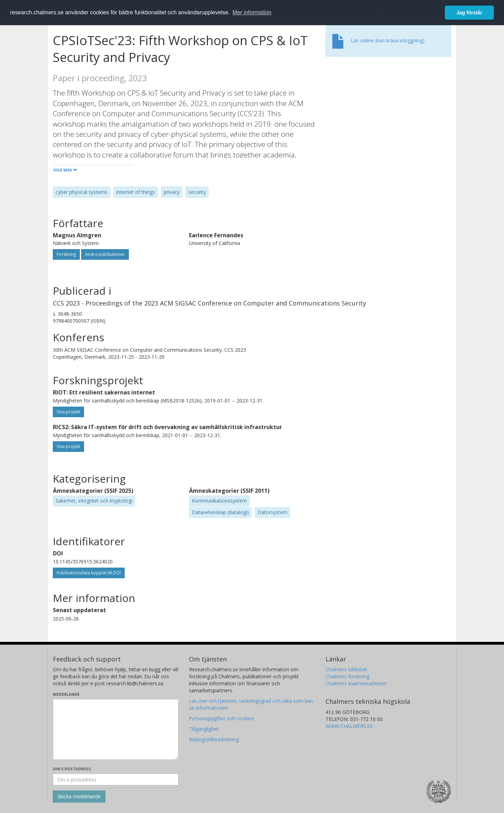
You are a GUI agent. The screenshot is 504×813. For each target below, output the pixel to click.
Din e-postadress (72, 769)
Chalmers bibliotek (346, 669)
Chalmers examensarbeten (356, 683)
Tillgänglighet (204, 729)
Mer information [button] (252, 12)
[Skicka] (79, 797)
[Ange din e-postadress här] (116, 779)
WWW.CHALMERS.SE (349, 726)
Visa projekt (68, 412)
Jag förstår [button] (469, 13)
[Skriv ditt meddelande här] (116, 729)
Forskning (66, 254)
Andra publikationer (105, 254)
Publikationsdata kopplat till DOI (89, 573)
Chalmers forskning (347, 676)
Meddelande (66, 694)
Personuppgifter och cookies (222, 718)
